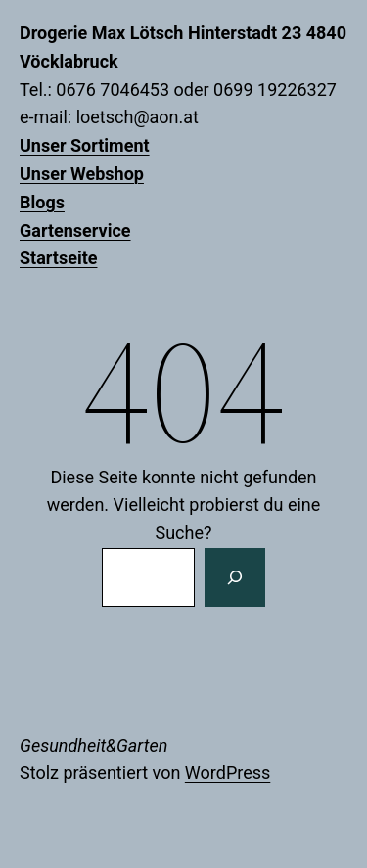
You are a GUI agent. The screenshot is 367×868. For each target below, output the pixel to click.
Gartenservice (75, 230)
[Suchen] (235, 577)
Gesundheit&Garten (93, 745)
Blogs (42, 202)
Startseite (58, 258)
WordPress (228, 773)
